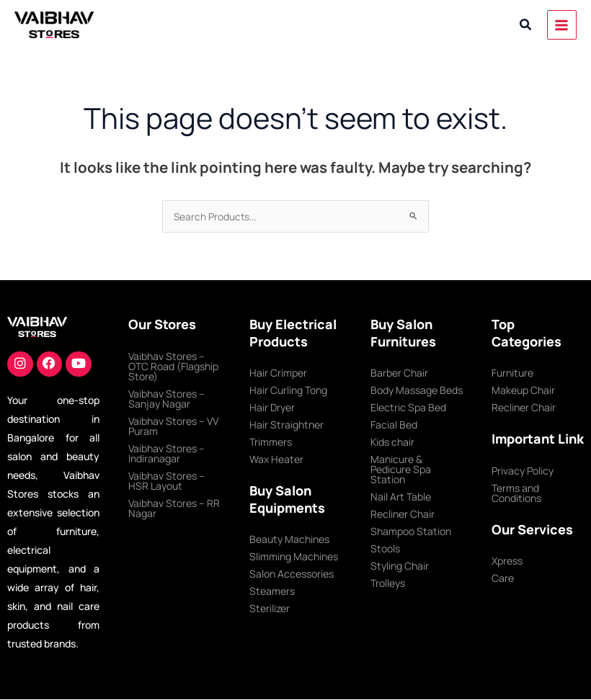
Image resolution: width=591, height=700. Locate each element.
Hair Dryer (272, 407)
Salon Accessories (292, 574)
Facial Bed (394, 425)
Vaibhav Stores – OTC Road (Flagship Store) (173, 366)
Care (503, 578)
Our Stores (162, 324)
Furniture (512, 373)
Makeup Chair (523, 390)
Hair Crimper (278, 373)
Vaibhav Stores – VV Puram (173, 426)
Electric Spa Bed (408, 407)
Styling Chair (400, 566)
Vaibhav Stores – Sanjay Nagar (166, 399)
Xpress (507, 561)
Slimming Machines (294, 556)
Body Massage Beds (417, 390)
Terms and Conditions (516, 493)
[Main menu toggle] (562, 25)
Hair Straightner (286, 425)
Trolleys (388, 583)
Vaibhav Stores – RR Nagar (174, 508)
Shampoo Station (411, 531)
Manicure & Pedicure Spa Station (401, 469)
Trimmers (271, 442)
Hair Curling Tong (288, 390)
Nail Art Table (401, 497)
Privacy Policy (523, 471)
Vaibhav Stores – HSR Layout (166, 481)
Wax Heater (276, 459)
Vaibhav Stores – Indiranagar (166, 453)
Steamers (272, 591)
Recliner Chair (403, 514)
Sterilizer (270, 608)
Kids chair (392, 442)
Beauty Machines (289, 539)
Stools (385, 548)
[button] (526, 25)
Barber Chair (399, 373)
